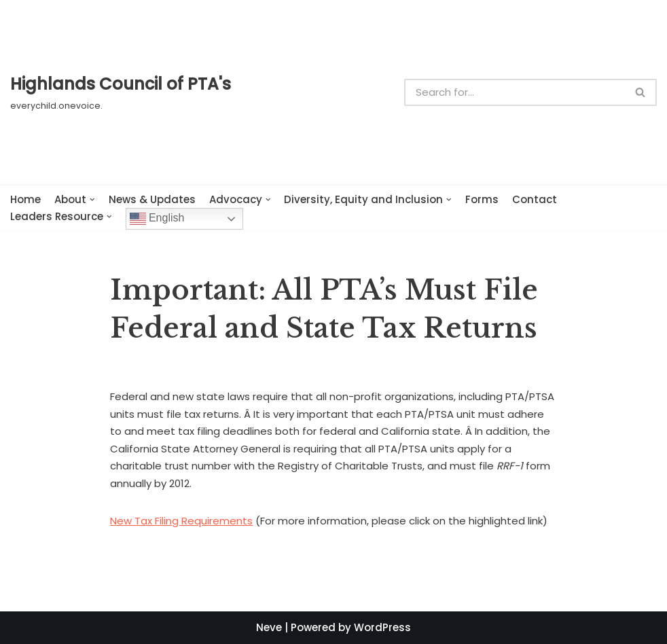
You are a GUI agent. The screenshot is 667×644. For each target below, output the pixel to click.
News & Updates (152, 199)
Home (25, 199)
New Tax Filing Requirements (181, 521)
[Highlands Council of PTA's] (121, 92)
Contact (535, 199)
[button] (640, 92)
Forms (482, 199)
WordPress (382, 627)
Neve (269, 627)
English (157, 219)
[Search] (515, 92)
